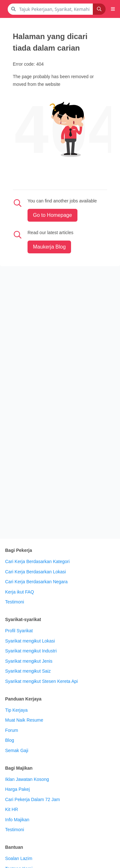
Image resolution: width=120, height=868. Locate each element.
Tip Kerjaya (16, 710)
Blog (10, 740)
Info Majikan (17, 820)
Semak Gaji (17, 750)
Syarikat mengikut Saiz (28, 671)
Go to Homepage (52, 215)
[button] (113, 9)
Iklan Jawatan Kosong (27, 779)
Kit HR (12, 809)
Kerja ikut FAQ (20, 592)
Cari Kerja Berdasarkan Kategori (37, 561)
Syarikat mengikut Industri (31, 651)
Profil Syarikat (19, 631)
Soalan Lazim (19, 858)
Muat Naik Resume (24, 720)
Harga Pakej (17, 789)
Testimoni (15, 602)
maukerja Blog (49, 247)
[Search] (99, 9)
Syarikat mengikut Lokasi (30, 641)
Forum (12, 730)
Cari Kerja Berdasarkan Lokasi (36, 572)
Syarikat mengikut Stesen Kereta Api (41, 681)
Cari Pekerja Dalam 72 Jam (32, 799)
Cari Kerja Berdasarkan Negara (36, 582)
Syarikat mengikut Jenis (29, 661)
